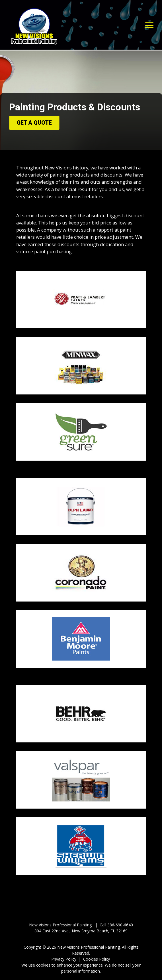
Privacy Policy (64, 959)
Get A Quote (34, 123)
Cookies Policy (97, 959)
